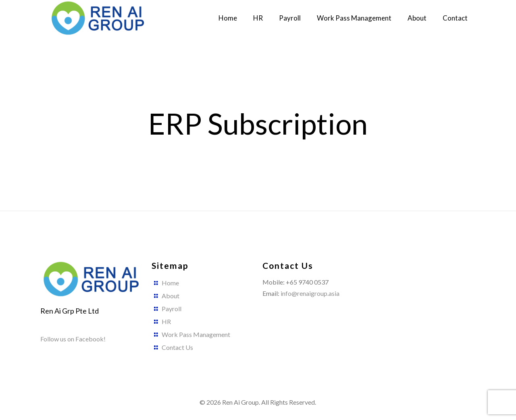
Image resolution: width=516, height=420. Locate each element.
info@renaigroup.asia (310, 293)
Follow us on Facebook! (73, 339)
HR (166, 321)
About (171, 296)
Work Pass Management (196, 334)
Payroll (172, 309)
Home (170, 283)
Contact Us (177, 347)
